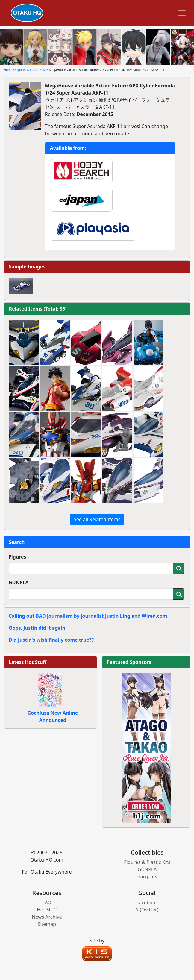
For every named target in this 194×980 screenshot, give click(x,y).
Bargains (147, 876)
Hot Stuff (47, 910)
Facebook (147, 903)
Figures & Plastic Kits (30, 70)
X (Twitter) (147, 910)
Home (8, 70)
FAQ (47, 903)
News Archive (47, 917)
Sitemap (47, 924)
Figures (18, 557)
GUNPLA (19, 582)
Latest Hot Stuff (28, 662)
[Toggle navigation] (182, 13)
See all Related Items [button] (97, 519)
